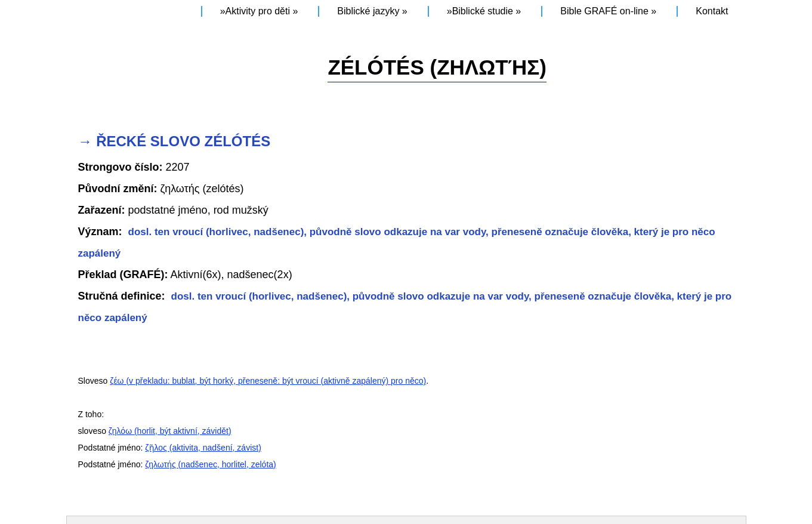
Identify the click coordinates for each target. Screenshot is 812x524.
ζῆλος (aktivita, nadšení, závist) (203, 448)
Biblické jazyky (368, 11)
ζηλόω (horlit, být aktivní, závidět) (170, 431)
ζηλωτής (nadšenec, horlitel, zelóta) (210, 464)
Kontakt (712, 11)
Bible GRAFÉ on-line (604, 11)
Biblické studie (483, 11)
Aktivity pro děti (258, 11)
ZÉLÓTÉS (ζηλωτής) (437, 67)
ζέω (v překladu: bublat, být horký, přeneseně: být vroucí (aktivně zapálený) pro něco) (268, 381)
